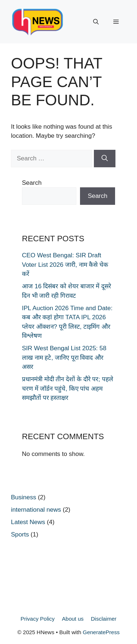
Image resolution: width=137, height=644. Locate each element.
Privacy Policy (37, 619)
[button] (96, 22)
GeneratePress (101, 632)
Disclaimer (104, 619)
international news (36, 510)
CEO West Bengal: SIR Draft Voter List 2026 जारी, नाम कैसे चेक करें (65, 265)
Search (32, 183)
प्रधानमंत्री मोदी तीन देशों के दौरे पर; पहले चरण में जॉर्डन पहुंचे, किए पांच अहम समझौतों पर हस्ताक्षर (68, 389)
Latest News (28, 522)
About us (73, 619)
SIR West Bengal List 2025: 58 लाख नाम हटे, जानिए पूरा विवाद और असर (64, 358)
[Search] (105, 159)
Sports (20, 534)
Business (24, 497)
